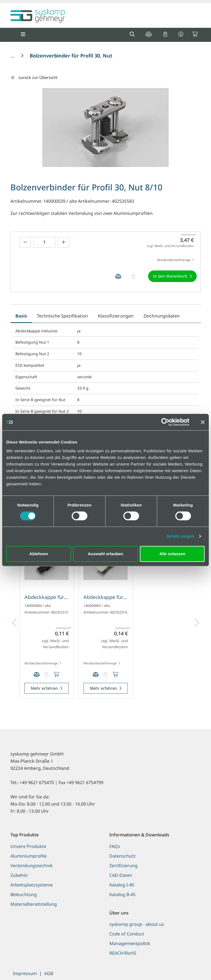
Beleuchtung (24, 894)
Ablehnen (39, 554)
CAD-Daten (121, 875)
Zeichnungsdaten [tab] (162, 316)
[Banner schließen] (203, 422)
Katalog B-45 (122, 894)
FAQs (115, 846)
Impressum (25, 973)
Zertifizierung (123, 866)
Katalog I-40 (122, 885)
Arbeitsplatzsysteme (32, 885)
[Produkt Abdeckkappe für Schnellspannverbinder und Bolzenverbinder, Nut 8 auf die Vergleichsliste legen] (37, 675)
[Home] (13, 56)
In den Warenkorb (170, 276)
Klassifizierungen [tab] (116, 316)
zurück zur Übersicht (34, 77)
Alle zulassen (172, 554)
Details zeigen (180, 536)
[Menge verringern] (25, 242)
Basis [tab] (21, 316)
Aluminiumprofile (29, 856)
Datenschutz (123, 856)
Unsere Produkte (28, 846)
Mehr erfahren (44, 688)
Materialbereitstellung (34, 904)
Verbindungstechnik (32, 866)
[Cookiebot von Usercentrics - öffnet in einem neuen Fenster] (165, 422)
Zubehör (19, 875)
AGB (49, 973)
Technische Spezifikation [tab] (62, 316)
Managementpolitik (130, 943)
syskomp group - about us (137, 924)
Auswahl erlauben (105, 554)
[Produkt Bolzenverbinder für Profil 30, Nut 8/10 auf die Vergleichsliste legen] (118, 276)
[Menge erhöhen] (63, 242)
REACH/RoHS (123, 953)
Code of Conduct (127, 934)
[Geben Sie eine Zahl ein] (44, 242)
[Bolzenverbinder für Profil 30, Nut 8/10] (77, 56)
